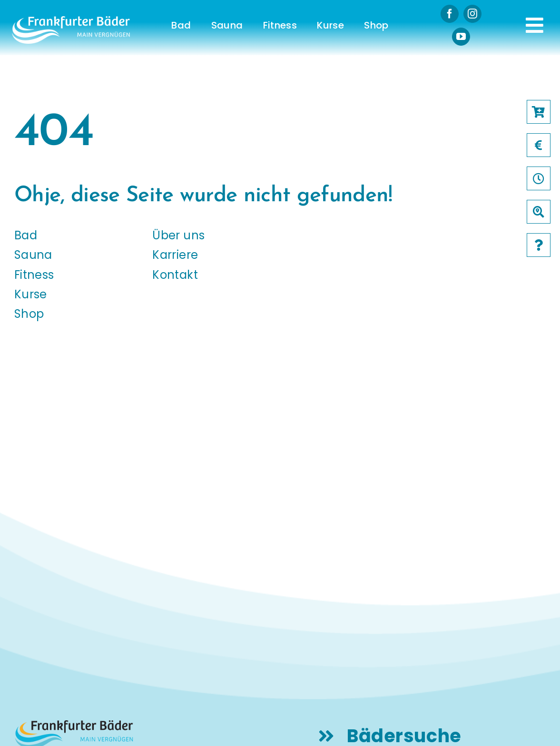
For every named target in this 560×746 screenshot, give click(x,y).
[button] (21, 725)
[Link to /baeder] (539, 212)
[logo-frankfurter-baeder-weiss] (71, 20)
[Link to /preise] (539, 145)
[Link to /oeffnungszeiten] (539, 178)
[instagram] (472, 14)
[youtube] (461, 37)
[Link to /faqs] (539, 245)
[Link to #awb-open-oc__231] (535, 25)
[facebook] (450, 14)
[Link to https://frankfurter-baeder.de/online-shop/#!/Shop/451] (539, 112)
